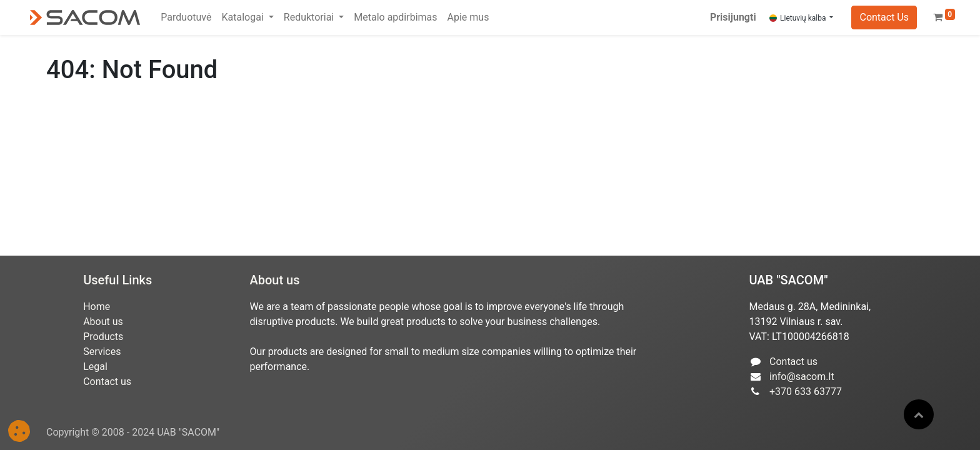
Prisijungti (733, 17)
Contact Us (884, 17)
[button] (919, 414)
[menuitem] (186, 17)
